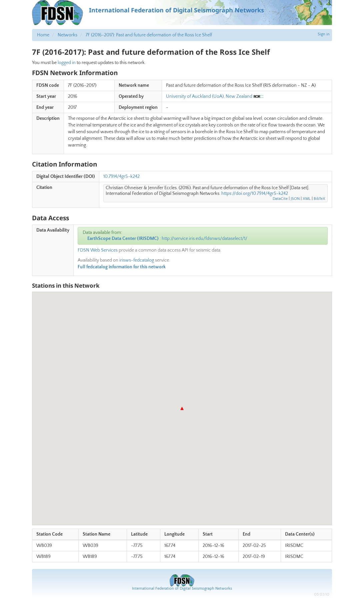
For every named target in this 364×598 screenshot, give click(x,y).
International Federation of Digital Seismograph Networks (182, 588)
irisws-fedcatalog (137, 260)
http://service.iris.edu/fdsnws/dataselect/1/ (204, 239)
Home (43, 35)
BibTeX (319, 199)
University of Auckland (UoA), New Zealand (209, 96)
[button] (182, 408)
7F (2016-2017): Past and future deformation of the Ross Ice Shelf (149, 35)
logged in (67, 63)
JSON (295, 199)
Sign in (324, 34)
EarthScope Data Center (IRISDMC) (123, 239)
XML (307, 199)
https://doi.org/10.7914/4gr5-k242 (255, 194)
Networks (67, 35)
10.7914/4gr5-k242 (121, 177)
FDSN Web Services (98, 250)
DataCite (280, 199)
